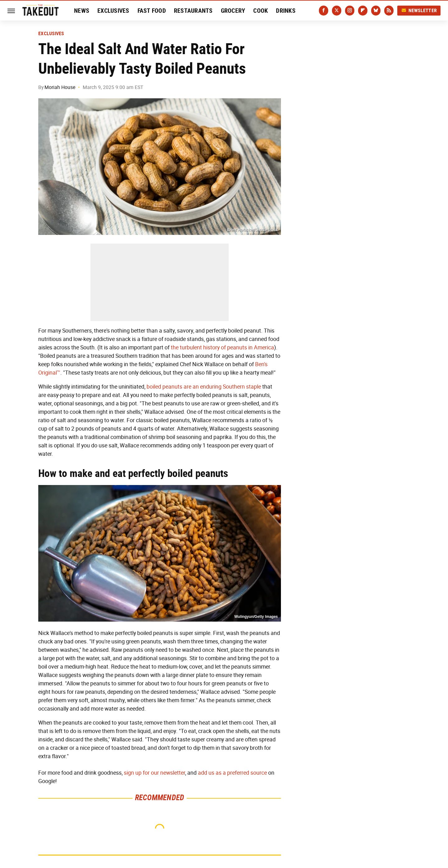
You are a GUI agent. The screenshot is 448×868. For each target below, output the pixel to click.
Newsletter (419, 10)
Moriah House (60, 87)
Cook (261, 11)
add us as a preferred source (232, 773)
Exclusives (113, 11)
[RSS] (389, 11)
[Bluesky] (376, 11)
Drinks (286, 11)
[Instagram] (350, 11)
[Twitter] (337, 11)
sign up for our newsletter (154, 773)
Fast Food (152, 11)
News (82, 11)
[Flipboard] (363, 11)
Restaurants (193, 11)
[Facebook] (324, 11)
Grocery (233, 11)
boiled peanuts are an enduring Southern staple (204, 387)
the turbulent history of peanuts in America (222, 348)
